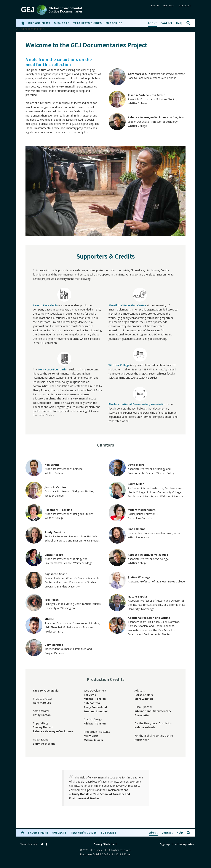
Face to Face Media (45, 305)
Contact (166, 23)
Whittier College (119, 365)
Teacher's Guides (87, 23)
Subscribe (114, 23)
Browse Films (39, 23)
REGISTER (169, 6)
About (152, 23)
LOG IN (155, 6)
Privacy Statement (105, 844)
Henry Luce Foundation (53, 369)
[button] (23, 23)
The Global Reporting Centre (127, 305)
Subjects (62, 23)
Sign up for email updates (177, 844)
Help (180, 23)
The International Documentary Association (137, 404)
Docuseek (185, 6)
